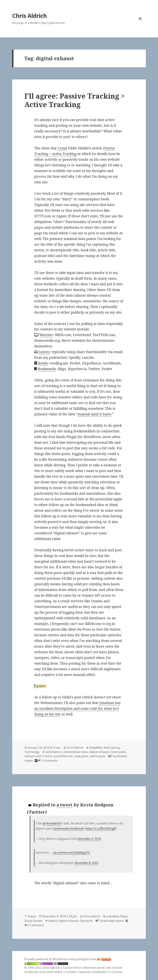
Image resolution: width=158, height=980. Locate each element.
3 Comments (49, 761)
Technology (32, 752)
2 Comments (36, 925)
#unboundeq (61, 828)
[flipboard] (36, 761)
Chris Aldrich (29, 16)
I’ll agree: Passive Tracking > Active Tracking (74, 100)
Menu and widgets (140, 24)
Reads (43, 363)
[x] (126, 921)
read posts (81, 756)
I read (62, 148)
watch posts (97, 756)
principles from (93, 959)
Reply (124, 916)
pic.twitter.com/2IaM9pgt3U (72, 853)
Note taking (111, 748)
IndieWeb (96, 748)
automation (53, 752)
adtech (53, 921)
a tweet (65, 805)
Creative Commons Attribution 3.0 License (94, 972)
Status (32, 916)
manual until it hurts (94, 414)
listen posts (118, 752)
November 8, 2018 (89, 839)
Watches (46, 335)
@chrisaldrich (52, 823)
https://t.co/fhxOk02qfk (101, 828)
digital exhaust (99, 752)
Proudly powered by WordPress (46, 959)
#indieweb (77, 828)
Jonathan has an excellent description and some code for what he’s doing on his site (77, 708)
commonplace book (75, 752)
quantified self (63, 756)
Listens (44, 352)
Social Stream (33, 921)
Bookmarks (47, 369)
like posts (86, 921)
